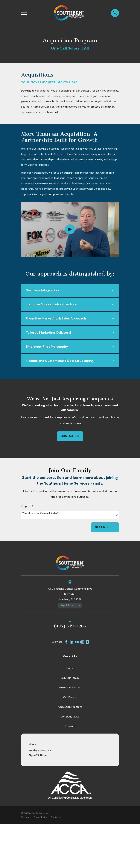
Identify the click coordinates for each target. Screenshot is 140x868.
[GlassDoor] (87, 643)
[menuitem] (26, 818)
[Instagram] (82, 643)
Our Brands (70, 698)
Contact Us (70, 437)
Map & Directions (70, 607)
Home (70, 669)
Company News (70, 718)
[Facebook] (66, 643)
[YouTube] (77, 643)
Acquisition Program (70, 708)
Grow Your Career (70, 689)
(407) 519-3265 (70, 627)
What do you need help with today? (40, 515)
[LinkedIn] (72, 643)
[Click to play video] (70, 229)
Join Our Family (70, 679)
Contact (70, 728)
